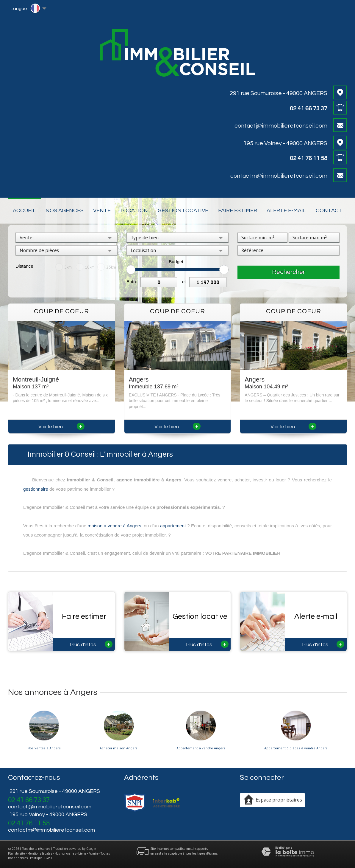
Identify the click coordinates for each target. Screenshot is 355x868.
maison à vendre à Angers (115, 526)
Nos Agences (65, 211)
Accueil (24, 211)
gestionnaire (36, 489)
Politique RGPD (41, 858)
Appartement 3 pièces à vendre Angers (296, 748)
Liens (82, 853)
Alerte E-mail (286, 211)
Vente (102, 211)
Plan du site (17, 853)
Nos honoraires (65, 853)
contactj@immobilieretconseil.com (281, 126)
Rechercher (288, 272)
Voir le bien (61, 427)
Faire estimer (238, 211)
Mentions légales (40, 853)
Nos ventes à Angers (44, 748)
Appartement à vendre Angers (201, 748)
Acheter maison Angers (119, 748)
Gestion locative (183, 211)
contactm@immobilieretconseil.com (279, 176)
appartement (173, 526)
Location (134, 211)
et (184, 282)
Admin (93, 853)
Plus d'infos (91, 644)
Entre (132, 282)
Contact (329, 211)
